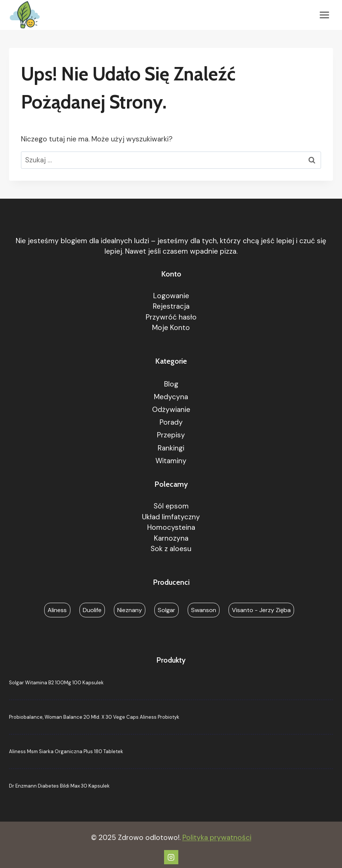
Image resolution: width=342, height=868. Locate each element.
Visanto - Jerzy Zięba (261, 610)
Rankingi (171, 448)
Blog (171, 384)
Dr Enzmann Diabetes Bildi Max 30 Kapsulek (59, 786)
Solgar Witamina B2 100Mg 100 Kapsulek (56, 683)
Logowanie (171, 296)
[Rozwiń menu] (324, 15)
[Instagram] (171, 857)
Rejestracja (171, 306)
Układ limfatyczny (171, 517)
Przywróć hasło (171, 317)
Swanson (204, 610)
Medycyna (171, 397)
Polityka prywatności (217, 838)
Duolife (92, 610)
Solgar (167, 610)
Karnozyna (171, 538)
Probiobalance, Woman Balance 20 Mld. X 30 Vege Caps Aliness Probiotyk (94, 717)
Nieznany (130, 610)
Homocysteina (171, 527)
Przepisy (171, 435)
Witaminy (171, 461)
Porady (171, 422)
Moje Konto (171, 328)
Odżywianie (171, 409)
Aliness (57, 610)
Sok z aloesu (171, 549)
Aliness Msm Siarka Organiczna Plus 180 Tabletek (66, 751)
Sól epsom (171, 506)
